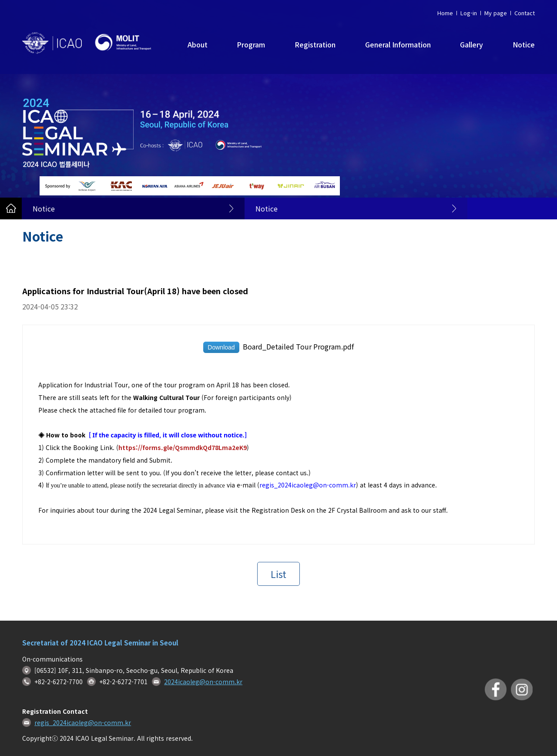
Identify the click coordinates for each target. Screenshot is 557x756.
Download (221, 347)
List (278, 574)
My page (496, 13)
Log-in (469, 13)
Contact (525, 13)
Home (445, 13)
